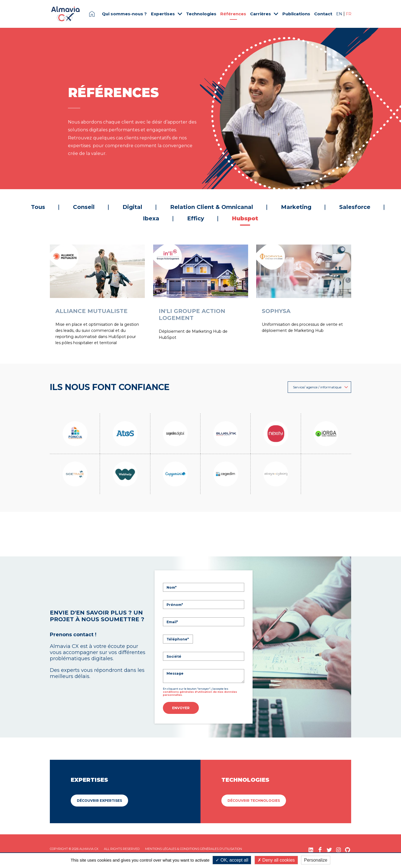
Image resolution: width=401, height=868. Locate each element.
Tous (38, 207)
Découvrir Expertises (99, 799)
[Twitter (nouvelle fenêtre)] (329, 848)
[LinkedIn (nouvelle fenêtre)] (311, 848)
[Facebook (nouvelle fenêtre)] (320, 848)
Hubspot (245, 218)
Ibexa (151, 218)
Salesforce (355, 207)
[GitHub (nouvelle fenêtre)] (348, 848)
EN (340, 14)
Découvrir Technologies (254, 799)
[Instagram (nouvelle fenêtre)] (338, 848)
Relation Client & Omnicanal (212, 207)
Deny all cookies (276, 860)
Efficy (196, 218)
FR (349, 14)
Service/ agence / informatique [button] (321, 387)
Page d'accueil (92, 14)
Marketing (296, 207)
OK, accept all (232, 860)
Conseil (84, 207)
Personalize (316, 860)
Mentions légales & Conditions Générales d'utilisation (194, 847)
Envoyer (181, 708)
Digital (132, 207)
